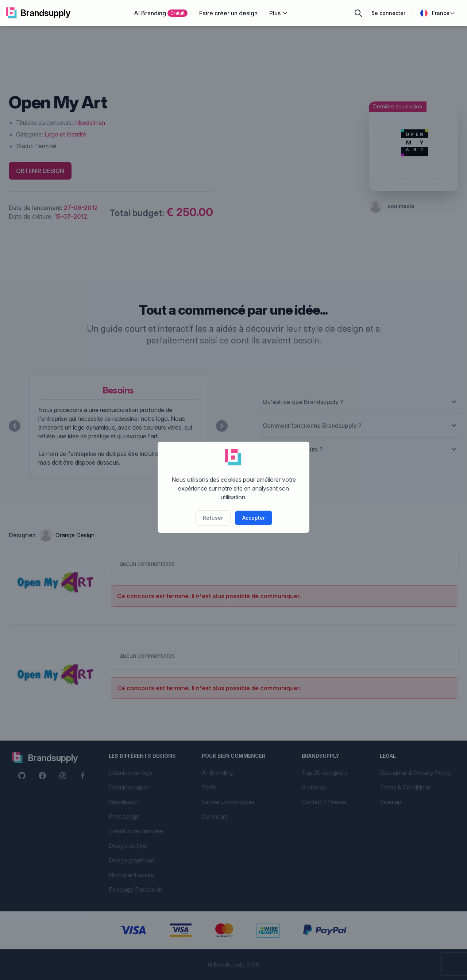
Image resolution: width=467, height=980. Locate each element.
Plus (279, 13)
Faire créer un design (228, 13)
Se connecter (388, 13)
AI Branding (161, 13)
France (438, 13)
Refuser (213, 518)
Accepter (254, 518)
